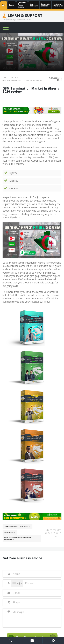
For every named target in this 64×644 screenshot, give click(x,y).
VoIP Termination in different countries (18, 538)
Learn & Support (25, 15)
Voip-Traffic (10, 532)
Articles (13, 78)
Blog (5, 78)
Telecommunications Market (17, 526)
